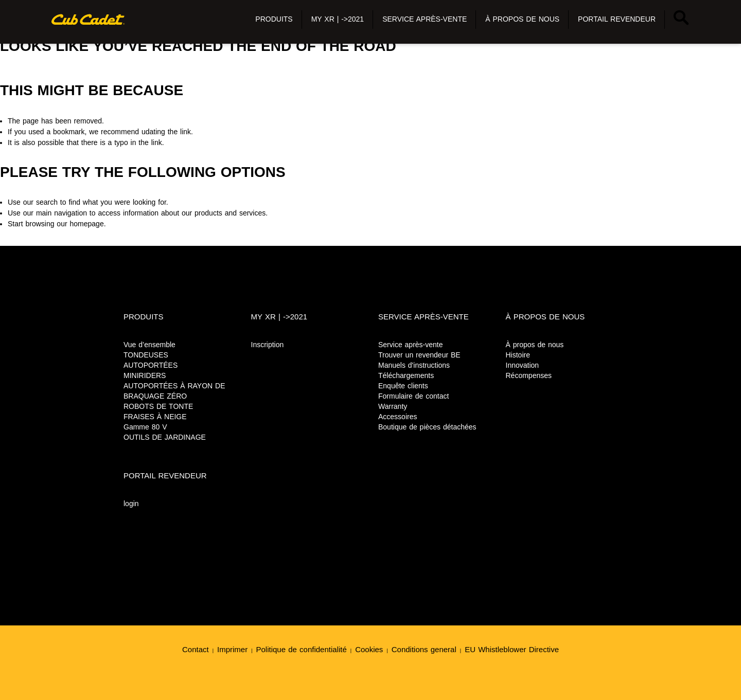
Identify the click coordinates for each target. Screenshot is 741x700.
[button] (274, 20)
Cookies (369, 649)
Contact (196, 649)
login (131, 504)
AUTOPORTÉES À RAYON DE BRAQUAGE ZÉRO (174, 391)
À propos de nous (535, 345)
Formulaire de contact (413, 396)
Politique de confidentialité (302, 649)
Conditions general (424, 649)
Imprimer (232, 649)
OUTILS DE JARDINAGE (165, 437)
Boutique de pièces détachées (427, 427)
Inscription (268, 345)
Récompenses (529, 375)
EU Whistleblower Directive (512, 649)
